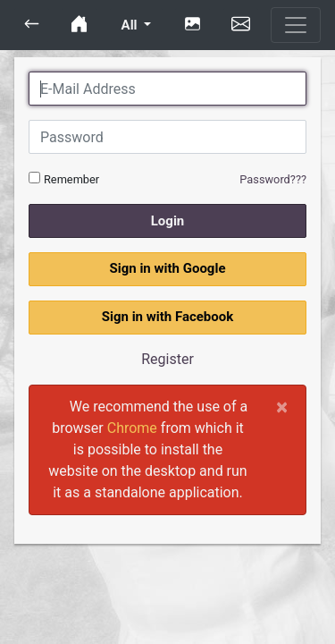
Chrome (132, 428)
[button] (32, 25)
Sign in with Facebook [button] (168, 317)
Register (167, 359)
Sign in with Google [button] (167, 268)
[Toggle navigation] (296, 25)
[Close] (282, 407)
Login (168, 221)
